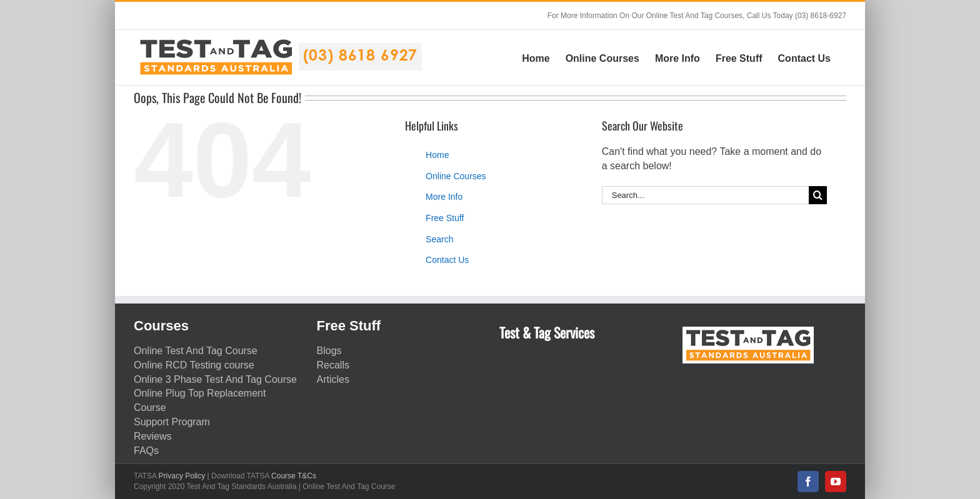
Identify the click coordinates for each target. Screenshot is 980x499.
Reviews (152, 436)
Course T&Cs (294, 476)
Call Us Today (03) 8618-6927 (797, 16)
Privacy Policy (182, 476)
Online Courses (456, 176)
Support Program (172, 422)
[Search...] (705, 195)
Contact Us (447, 260)
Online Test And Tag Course (196, 351)
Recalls (333, 365)
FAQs (146, 451)
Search (439, 239)
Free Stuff (445, 218)
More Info (444, 197)
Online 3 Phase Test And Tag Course (215, 379)
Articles (333, 379)
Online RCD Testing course (194, 365)
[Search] (818, 195)
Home (437, 155)
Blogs (329, 351)
